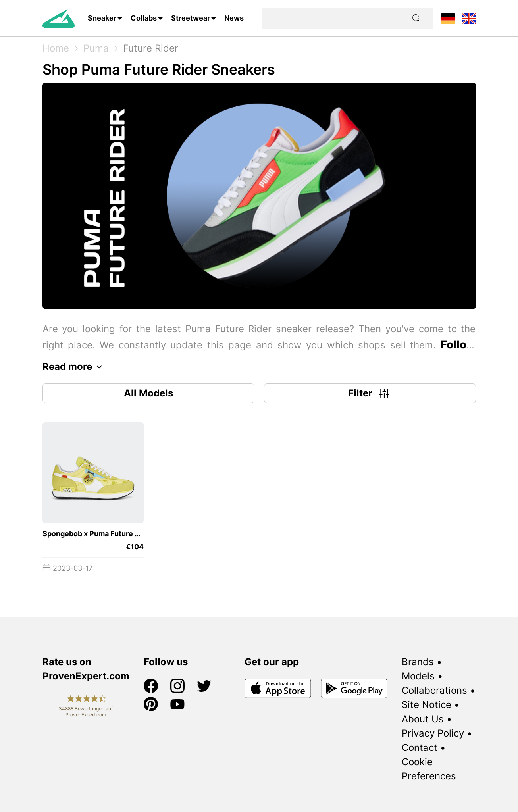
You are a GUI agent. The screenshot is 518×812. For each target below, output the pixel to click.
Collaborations (434, 690)
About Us (423, 719)
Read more (74, 367)
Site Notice (427, 705)
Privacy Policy (433, 733)
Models (418, 676)
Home (56, 48)
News (234, 18)
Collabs (144, 18)
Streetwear (191, 18)
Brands (418, 662)
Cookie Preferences (429, 769)
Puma (96, 48)
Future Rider (151, 48)
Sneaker (102, 18)
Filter (370, 393)
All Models (148, 393)
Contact (420, 748)
